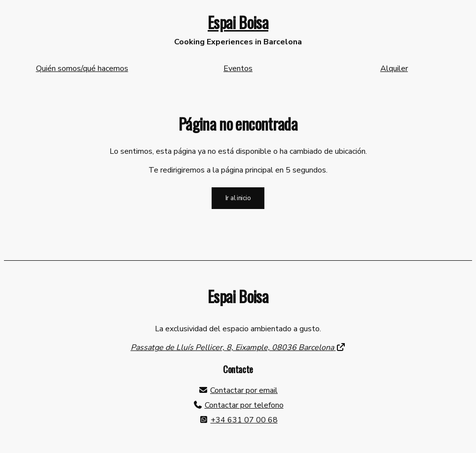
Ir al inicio (238, 198)
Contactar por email (244, 390)
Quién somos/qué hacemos (82, 69)
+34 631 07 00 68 (244, 420)
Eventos (238, 69)
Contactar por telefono (244, 405)
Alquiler (394, 69)
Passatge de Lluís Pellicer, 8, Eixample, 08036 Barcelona (238, 348)
